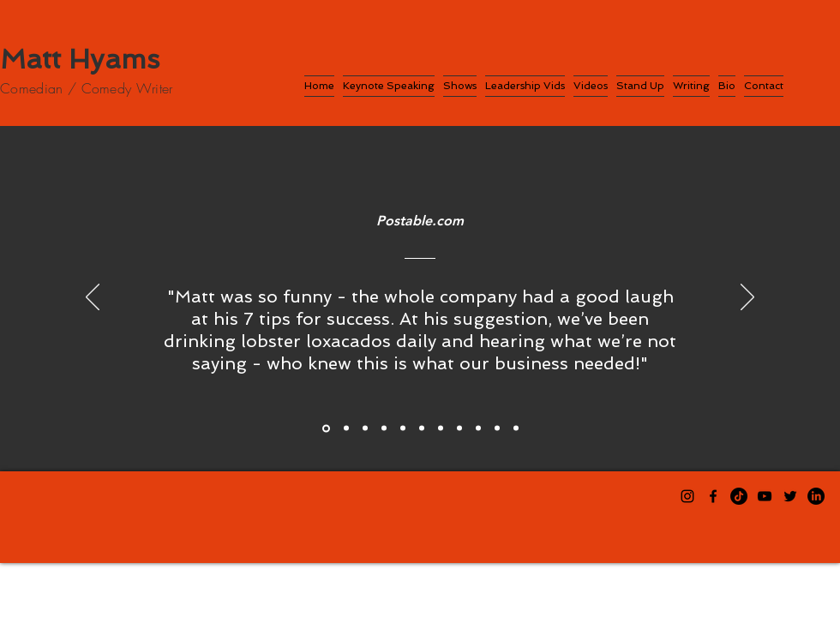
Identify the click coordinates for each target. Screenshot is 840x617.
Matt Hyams (80, 59)
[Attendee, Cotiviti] (497, 428)
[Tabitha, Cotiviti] (403, 428)
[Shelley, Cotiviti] (516, 428)
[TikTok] (739, 496)
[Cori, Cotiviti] (422, 428)
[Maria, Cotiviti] (478, 428)
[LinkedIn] (816, 496)
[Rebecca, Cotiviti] (459, 428)
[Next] (747, 298)
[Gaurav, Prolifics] (384, 428)
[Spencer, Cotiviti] (441, 428)
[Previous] (93, 298)
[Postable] (326, 428)
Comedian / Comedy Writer (87, 88)
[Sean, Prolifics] (346, 428)
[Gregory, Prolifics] (365, 428)
